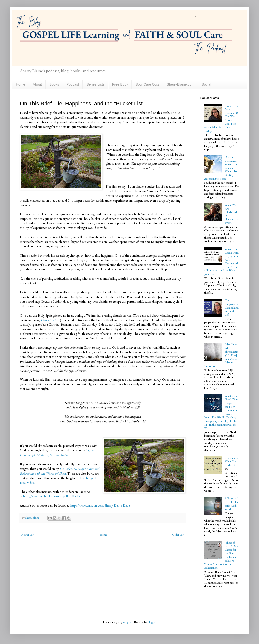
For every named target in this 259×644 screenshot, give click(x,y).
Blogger (152, 622)
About (37, 84)
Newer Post (28, 535)
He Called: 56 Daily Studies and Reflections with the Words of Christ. (60, 471)
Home (21, 84)
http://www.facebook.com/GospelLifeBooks (52, 496)
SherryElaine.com (180, 84)
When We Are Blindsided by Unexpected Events (232, 214)
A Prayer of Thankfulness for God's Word (232, 504)
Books (54, 84)
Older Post (178, 535)
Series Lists (95, 84)
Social (206, 84)
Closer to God (50, 320)
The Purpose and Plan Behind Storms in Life (232, 308)
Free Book (120, 84)
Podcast (73, 84)
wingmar (128, 622)
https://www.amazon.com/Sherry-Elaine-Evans (100, 506)
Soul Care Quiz (147, 84)
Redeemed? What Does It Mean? (231, 461)
